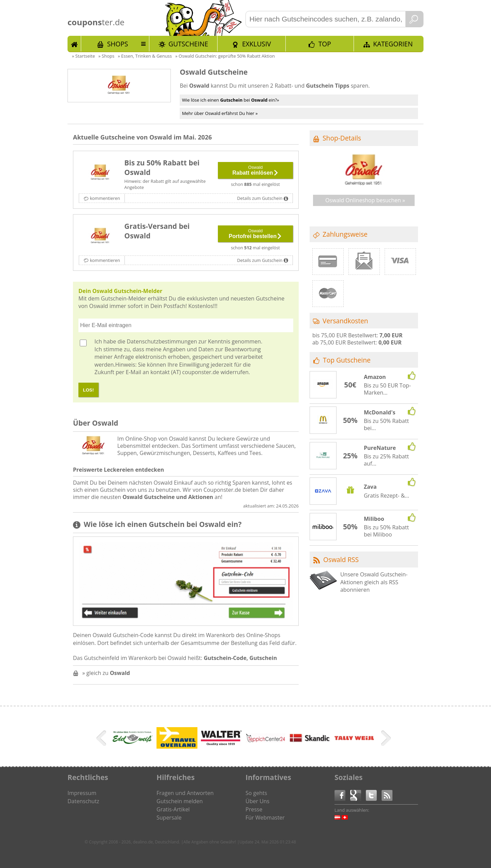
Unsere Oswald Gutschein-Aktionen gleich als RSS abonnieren (374, 582)
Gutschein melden (180, 801)
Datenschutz (83, 801)
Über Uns (257, 801)
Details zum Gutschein (260, 198)
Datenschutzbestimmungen (162, 341)
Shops (118, 44)
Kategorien (393, 44)
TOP (325, 44)
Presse (254, 809)
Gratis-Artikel (173, 809)
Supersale (169, 818)
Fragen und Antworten (185, 793)
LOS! (88, 390)
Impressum (82, 793)
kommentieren (105, 198)
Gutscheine (188, 44)
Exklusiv (257, 44)
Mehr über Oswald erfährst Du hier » (220, 113)
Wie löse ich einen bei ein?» (231, 100)
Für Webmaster (265, 818)
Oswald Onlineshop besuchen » (365, 200)
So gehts (256, 793)
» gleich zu (106, 673)
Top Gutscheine (347, 360)
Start (74, 44)
